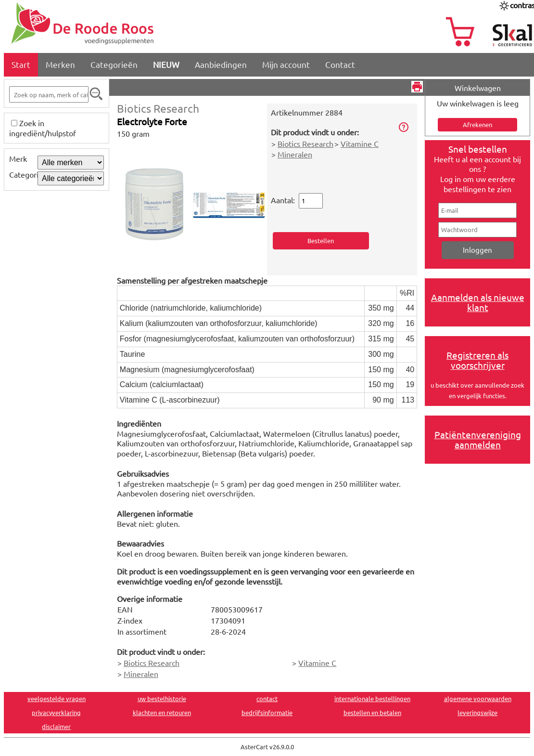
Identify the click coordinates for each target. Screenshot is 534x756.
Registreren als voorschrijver (477, 360)
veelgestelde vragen (57, 698)
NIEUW (166, 64)
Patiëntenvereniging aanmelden (478, 439)
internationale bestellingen (372, 698)
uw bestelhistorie (162, 698)
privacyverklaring (56, 712)
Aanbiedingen (221, 64)
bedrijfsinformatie (267, 712)
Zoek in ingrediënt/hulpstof (43, 128)
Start (21, 64)
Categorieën (114, 64)
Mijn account (286, 64)
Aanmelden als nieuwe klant (478, 302)
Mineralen (295, 154)
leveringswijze (477, 712)
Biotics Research (158, 108)
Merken (60, 64)
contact (267, 698)
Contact (340, 64)
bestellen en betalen (372, 712)
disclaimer (56, 726)
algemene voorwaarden (478, 698)
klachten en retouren (162, 712)
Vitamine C (360, 143)
